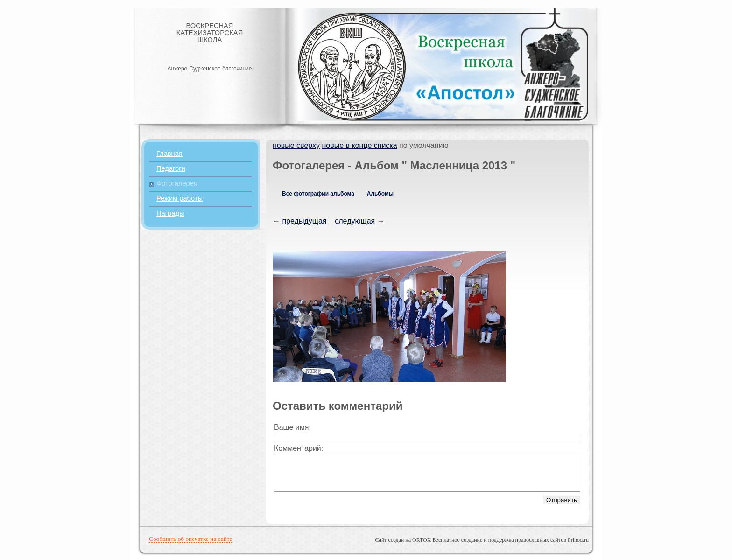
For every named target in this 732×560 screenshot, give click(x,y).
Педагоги (171, 168)
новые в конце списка (359, 145)
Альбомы (380, 194)
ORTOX (422, 540)
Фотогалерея (177, 183)
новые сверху (296, 145)
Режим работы (179, 198)
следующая (355, 221)
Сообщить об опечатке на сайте (191, 539)
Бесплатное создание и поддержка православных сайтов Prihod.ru (510, 540)
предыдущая (304, 221)
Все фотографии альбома (318, 194)
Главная (169, 154)
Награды (170, 213)
